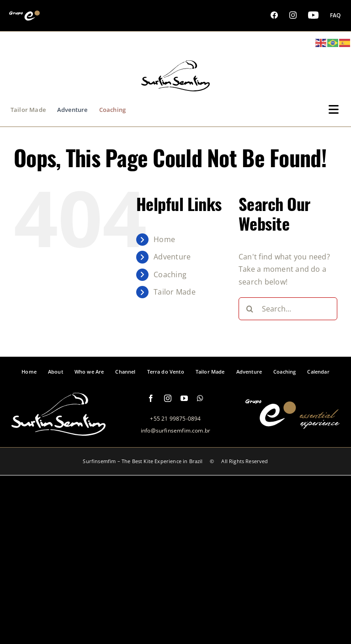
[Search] (250, 309)
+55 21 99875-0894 (175, 419)
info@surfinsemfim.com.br (175, 430)
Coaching (170, 274)
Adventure (172, 257)
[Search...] (288, 309)
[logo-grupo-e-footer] (292, 424)
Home (164, 239)
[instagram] (168, 398)
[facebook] (151, 398)
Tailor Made (175, 292)
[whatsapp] (200, 398)
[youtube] (184, 398)
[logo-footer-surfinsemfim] (58, 431)
